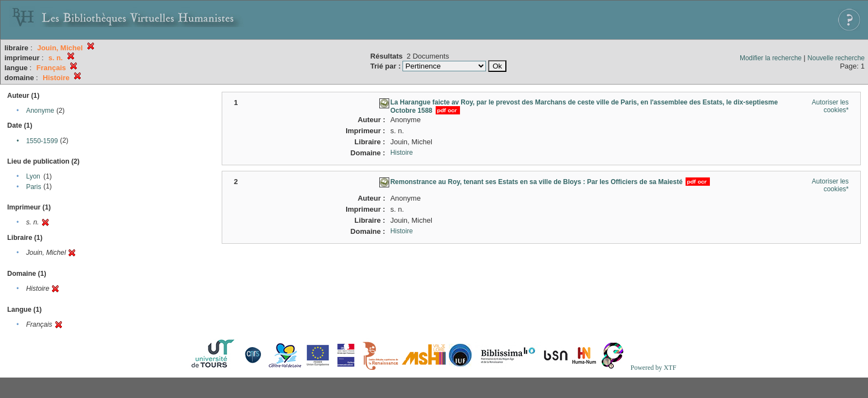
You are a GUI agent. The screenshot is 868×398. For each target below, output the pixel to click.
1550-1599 (42, 141)
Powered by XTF (653, 368)
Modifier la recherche (771, 58)
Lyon (33, 176)
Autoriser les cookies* (830, 106)
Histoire (402, 153)
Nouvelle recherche (836, 58)
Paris (33, 187)
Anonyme (40, 111)
